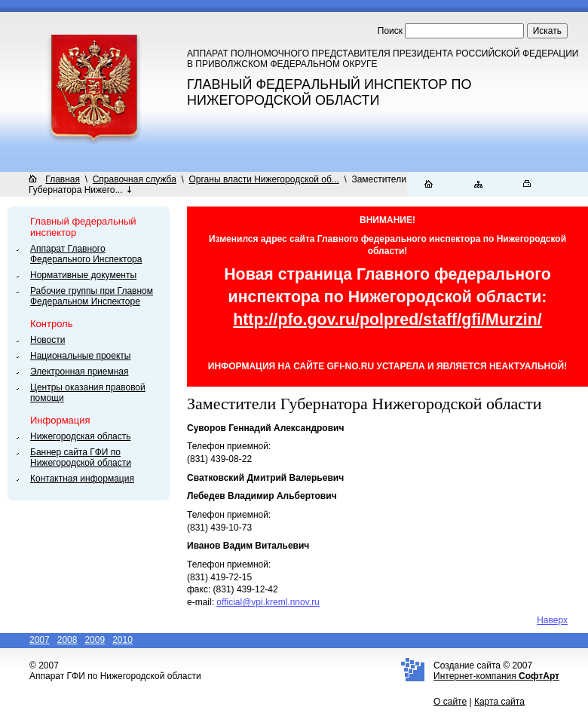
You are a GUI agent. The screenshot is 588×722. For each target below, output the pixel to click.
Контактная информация (82, 479)
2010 (122, 640)
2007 (40, 640)
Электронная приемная (80, 372)
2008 (67, 640)
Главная (63, 179)
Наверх (552, 620)
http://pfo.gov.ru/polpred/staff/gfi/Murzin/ (387, 320)
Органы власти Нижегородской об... (264, 179)
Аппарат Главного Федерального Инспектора (86, 254)
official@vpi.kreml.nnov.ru (268, 602)
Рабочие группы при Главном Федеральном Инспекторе (92, 296)
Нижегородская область (80, 436)
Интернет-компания (496, 676)
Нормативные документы (83, 275)
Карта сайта (499, 702)
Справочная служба (135, 179)
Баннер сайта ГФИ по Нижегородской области (81, 457)
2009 (95, 640)
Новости (47, 340)
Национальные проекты (80, 356)
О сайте (450, 702)
